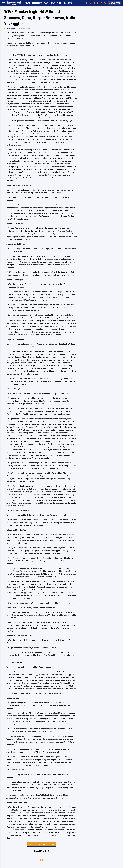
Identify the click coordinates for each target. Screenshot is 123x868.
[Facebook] (87, 3)
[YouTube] (98, 3)
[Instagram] (94, 3)
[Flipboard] (101, 3)
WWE (46, 3)
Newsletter (114, 3)
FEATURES (68, 3)
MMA (59, 3)
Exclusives (37, 3)
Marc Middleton (12, 28)
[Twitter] (90, 3)
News (27, 3)
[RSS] (105, 3)
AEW (53, 3)
